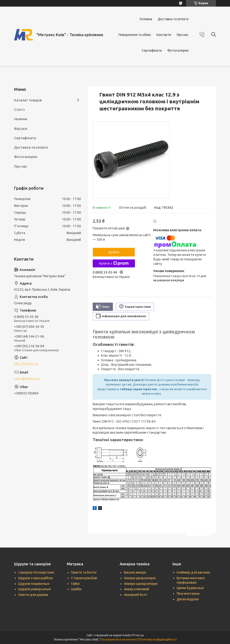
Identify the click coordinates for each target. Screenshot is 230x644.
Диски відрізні (188, 599)
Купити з (114, 263)
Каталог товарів (28, 100)
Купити (114, 252)
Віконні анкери (135, 572)
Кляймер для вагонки (193, 572)
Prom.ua (138, 635)
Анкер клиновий (136, 589)
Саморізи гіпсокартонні (36, 572)
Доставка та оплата (173, 19)
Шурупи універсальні (34, 589)
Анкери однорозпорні (141, 584)
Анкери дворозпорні (140, 578)
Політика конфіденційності (158, 639)
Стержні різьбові (84, 578)
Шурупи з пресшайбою (36, 578)
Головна (146, 19)
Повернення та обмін (135, 35)
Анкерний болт (136, 595)
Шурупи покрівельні (34, 584)
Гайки (75, 584)
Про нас (183, 35)
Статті (19, 110)
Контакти (164, 35)
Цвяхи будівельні (190, 588)
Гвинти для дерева (33, 595)
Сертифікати (152, 50)
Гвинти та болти (84, 572)
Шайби (76, 589)
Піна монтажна (188, 594)
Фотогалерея (178, 50)
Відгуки (21, 129)
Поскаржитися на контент (119, 639)
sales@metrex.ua (27, 379)
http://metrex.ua (26, 364)
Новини (21, 119)
